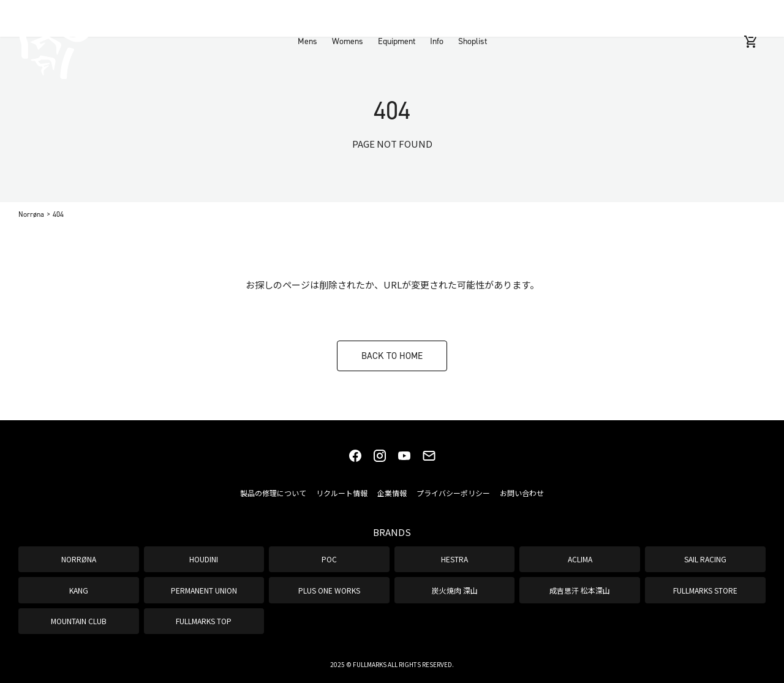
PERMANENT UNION (204, 590)
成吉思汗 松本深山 (580, 590)
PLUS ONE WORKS (329, 590)
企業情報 (392, 493)
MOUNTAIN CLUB (79, 621)
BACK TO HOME (392, 356)
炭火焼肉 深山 (455, 590)
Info (437, 18)
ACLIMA (580, 559)
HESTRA (454, 559)
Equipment (397, 18)
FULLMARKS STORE (705, 590)
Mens (307, 18)
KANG (79, 590)
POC (329, 559)
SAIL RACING (705, 559)
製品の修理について (273, 493)
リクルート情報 (342, 493)
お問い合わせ (522, 493)
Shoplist (473, 18)
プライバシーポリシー (453, 493)
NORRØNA (79, 559)
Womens (348, 18)
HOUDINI (204, 559)
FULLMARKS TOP (204, 621)
